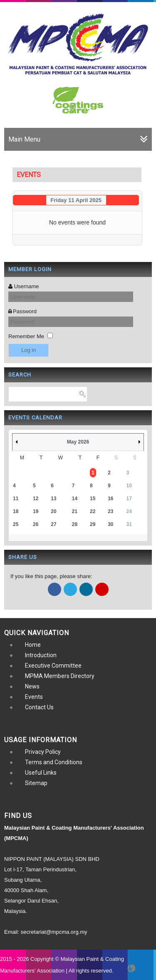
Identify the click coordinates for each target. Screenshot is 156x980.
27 (53, 524)
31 (129, 524)
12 (36, 499)
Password (25, 311)
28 (75, 524)
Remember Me (26, 336)
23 (110, 511)
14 (75, 499)
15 (93, 499)
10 (129, 486)
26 (36, 524)
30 (110, 524)
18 (16, 511)
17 (129, 499)
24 (129, 511)
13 (53, 499)
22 (93, 511)
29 (93, 524)
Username (27, 286)
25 (16, 524)
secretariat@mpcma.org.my (54, 932)
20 (53, 511)
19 (36, 511)
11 (16, 499)
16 (110, 499)
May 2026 (78, 442)
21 (75, 511)
